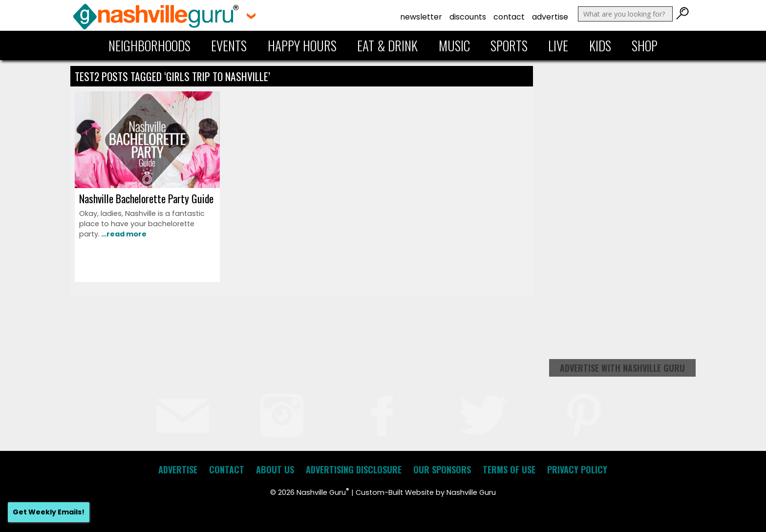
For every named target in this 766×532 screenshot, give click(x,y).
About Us (275, 469)
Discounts (468, 17)
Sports (509, 45)
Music (454, 45)
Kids (600, 45)
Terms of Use (509, 469)
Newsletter (421, 17)
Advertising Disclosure (354, 469)
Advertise (550, 17)
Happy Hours (302, 45)
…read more (123, 234)
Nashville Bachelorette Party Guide (146, 198)
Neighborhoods (149, 45)
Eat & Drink (387, 45)
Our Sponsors (442, 469)
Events (229, 45)
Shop (645, 45)
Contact (509, 17)
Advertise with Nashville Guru (622, 368)
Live (558, 45)
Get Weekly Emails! (49, 512)
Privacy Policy (577, 469)
